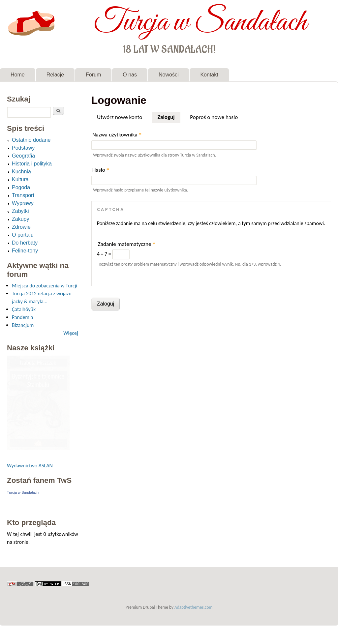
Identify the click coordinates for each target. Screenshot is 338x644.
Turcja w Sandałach (200, 22)
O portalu (23, 235)
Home (18, 75)
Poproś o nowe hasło (214, 117)
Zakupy (20, 219)
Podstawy (23, 148)
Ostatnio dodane (31, 140)
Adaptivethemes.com (193, 607)
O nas (130, 75)
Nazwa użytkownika (117, 135)
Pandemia (22, 317)
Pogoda (21, 187)
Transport (23, 195)
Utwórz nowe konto (120, 117)
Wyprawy (23, 203)
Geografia (23, 156)
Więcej (71, 333)
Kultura (20, 179)
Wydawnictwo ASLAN (30, 466)
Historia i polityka (32, 164)
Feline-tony (25, 251)
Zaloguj (169, 116)
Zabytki (20, 211)
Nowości (169, 75)
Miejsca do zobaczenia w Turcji (45, 286)
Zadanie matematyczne (127, 244)
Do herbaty (25, 243)
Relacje (55, 75)
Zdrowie (21, 227)
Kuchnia (21, 172)
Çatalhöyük (24, 309)
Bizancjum (23, 325)
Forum (93, 75)
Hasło (101, 170)
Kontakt (209, 75)
